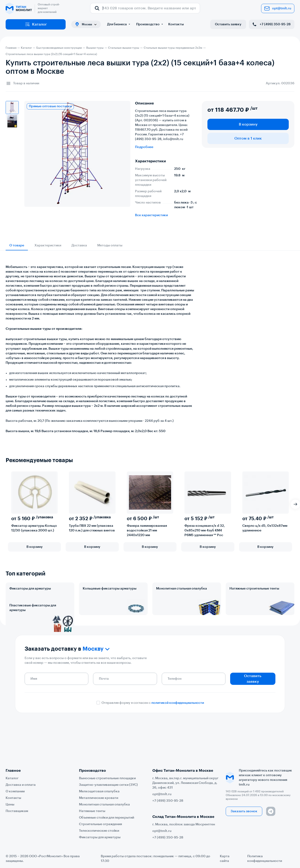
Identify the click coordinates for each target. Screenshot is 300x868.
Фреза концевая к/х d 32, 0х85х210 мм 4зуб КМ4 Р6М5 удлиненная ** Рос (205, 530)
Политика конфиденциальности (265, 859)
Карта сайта (225, 859)
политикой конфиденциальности (178, 739)
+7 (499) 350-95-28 (271, 24)
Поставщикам (17, 811)
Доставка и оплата (21, 785)
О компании (15, 791)
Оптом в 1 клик (248, 138)
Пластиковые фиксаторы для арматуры (33, 628)
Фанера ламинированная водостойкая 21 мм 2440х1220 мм (147, 530)
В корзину (248, 124)
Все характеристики (151, 215)
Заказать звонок (244, 811)
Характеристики (48, 245)
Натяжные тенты (92, 811)
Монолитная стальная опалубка (182, 589)
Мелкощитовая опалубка (99, 791)
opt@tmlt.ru (278, 8)
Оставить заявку (228, 24)
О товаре (17, 245)
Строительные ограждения (100, 824)
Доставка (79, 245)
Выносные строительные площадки (107, 778)
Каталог (36, 24)
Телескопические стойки (99, 831)
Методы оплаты (110, 245)
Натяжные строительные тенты (254, 589)
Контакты (176, 24)
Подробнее (144, 147)
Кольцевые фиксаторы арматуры (110, 589)
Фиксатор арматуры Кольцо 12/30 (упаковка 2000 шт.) (34, 528)
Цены (10, 805)
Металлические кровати (99, 798)
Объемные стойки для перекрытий (107, 818)
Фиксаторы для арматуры (30, 589)
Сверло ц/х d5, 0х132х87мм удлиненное (265, 528)
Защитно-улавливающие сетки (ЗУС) (108, 785)
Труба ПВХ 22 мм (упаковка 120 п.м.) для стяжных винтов (92, 528)
